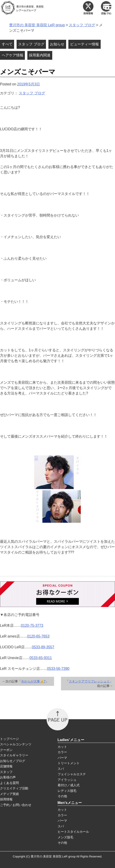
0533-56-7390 (58, 669)
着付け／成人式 (69, 785)
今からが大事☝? (33, 681)
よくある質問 (9, 783)
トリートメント (69, 763)
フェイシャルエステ (72, 774)
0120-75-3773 (32, 626)
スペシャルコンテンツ (16, 744)
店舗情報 (6, 766)
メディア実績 (9, 794)
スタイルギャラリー (14, 755)
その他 (62, 796)
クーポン (6, 750)
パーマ (62, 758)
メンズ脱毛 (65, 837)
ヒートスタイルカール (73, 832)
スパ (61, 769)
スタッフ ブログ (32, 93)
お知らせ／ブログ (13, 761)
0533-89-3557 (43, 647)
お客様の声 (8, 777)
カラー (62, 752)
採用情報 (6, 799)
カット (62, 747)
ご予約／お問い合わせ (16, 805)
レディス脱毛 (67, 791)
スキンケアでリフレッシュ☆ (89, 681)
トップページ (9, 739)
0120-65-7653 (38, 636)
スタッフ (6, 772)
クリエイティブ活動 (14, 788)
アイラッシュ (67, 780)
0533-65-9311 (41, 658)
